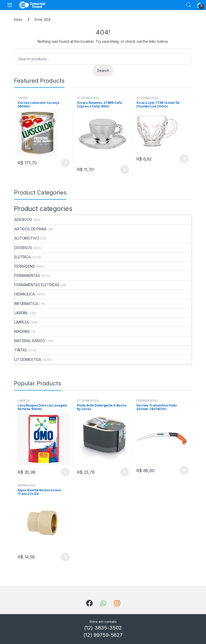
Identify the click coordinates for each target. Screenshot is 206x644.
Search (188, 5)
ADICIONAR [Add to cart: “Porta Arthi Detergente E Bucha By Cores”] (125, 472)
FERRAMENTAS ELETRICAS (37, 285)
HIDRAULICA (25, 294)
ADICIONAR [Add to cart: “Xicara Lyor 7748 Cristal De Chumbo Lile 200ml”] (184, 159)
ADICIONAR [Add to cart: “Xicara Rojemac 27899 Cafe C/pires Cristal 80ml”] (125, 170)
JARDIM (21, 313)
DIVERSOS (23, 248)
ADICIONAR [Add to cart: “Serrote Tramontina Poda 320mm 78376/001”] (184, 471)
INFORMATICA (26, 304)
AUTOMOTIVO (27, 238)
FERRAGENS (25, 266)
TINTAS (23, 98)
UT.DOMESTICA (88, 98)
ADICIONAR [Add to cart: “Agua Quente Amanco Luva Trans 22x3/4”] (65, 557)
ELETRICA (23, 257)
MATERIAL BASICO (30, 341)
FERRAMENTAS (27, 276)
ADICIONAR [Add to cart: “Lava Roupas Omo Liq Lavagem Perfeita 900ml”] (65, 472)
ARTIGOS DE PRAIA (30, 229)
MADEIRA (22, 331)
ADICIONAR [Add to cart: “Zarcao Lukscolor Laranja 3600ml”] (65, 163)
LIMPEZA (22, 322)
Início (18, 19)
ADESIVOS (23, 220)
